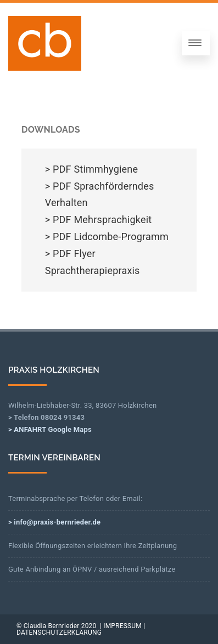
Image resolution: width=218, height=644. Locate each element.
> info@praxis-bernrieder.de (54, 522)
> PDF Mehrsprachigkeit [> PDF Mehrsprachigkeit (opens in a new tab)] (99, 220)
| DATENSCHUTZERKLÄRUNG (81, 629)
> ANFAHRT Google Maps (50, 429)
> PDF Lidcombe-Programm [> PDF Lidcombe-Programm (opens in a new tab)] (107, 236)
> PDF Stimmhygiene (91, 169)
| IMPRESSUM (121, 626)
